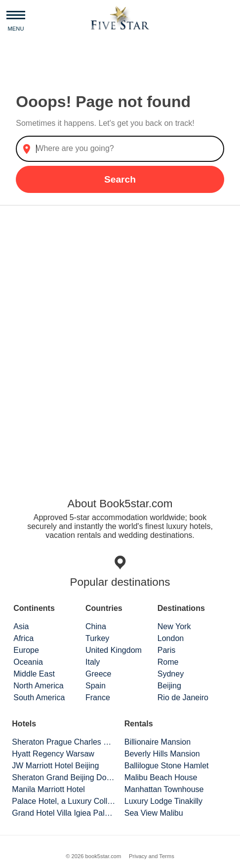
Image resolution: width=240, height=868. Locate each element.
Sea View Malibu (154, 813)
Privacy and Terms (152, 856)
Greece (98, 674)
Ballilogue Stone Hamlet (167, 766)
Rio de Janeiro (183, 698)
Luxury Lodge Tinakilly (163, 801)
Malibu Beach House (161, 777)
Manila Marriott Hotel (48, 789)
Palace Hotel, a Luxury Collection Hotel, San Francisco (64, 801)
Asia (21, 626)
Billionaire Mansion (158, 742)
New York (174, 626)
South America (39, 698)
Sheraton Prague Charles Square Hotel (64, 742)
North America (38, 686)
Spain (96, 686)
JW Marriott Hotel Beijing (55, 766)
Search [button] (120, 179)
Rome (168, 662)
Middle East (34, 674)
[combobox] (120, 149)
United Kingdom (114, 650)
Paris (166, 650)
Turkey (97, 638)
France (98, 698)
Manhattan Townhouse (164, 789)
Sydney (171, 674)
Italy (93, 662)
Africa (23, 638)
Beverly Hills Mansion (162, 754)
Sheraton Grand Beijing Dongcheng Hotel (64, 777)
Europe (26, 650)
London (171, 638)
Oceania (28, 662)
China (96, 626)
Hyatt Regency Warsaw (53, 754)
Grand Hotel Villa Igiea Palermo (64, 813)
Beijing (169, 686)
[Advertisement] (120, 341)
